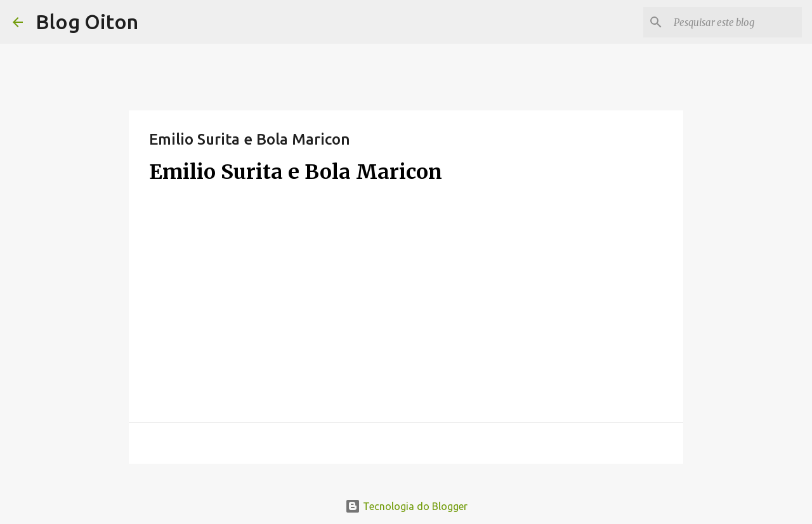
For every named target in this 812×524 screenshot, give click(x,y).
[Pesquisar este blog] (735, 22)
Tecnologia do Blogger (406, 506)
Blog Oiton (87, 22)
